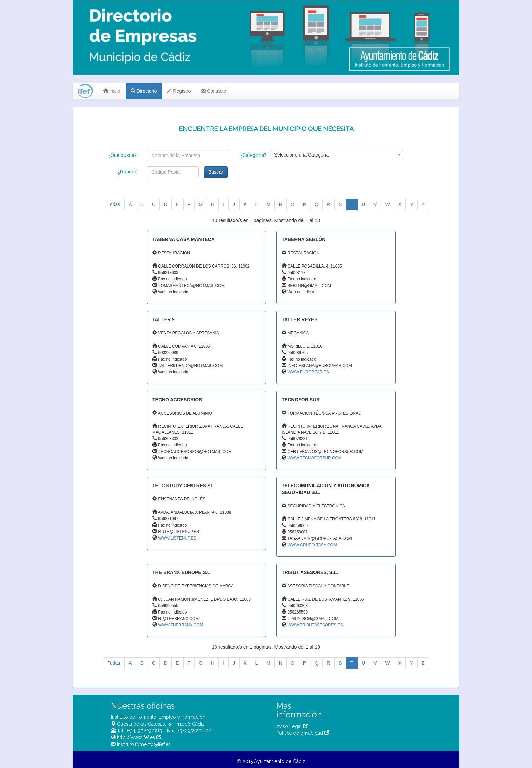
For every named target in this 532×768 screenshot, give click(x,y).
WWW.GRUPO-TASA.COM (312, 545)
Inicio (112, 91)
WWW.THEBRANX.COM (180, 625)
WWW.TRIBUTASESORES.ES (315, 625)
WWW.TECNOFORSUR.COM (315, 458)
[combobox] (337, 154)
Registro (179, 91)
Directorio (144, 91)
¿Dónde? (127, 172)
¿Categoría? (253, 155)
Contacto (213, 91)
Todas (114, 204)
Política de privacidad (303, 733)
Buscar (216, 172)
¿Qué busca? (122, 155)
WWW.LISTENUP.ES (177, 538)
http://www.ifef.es (138, 737)
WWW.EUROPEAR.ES (308, 372)
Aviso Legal (292, 726)
